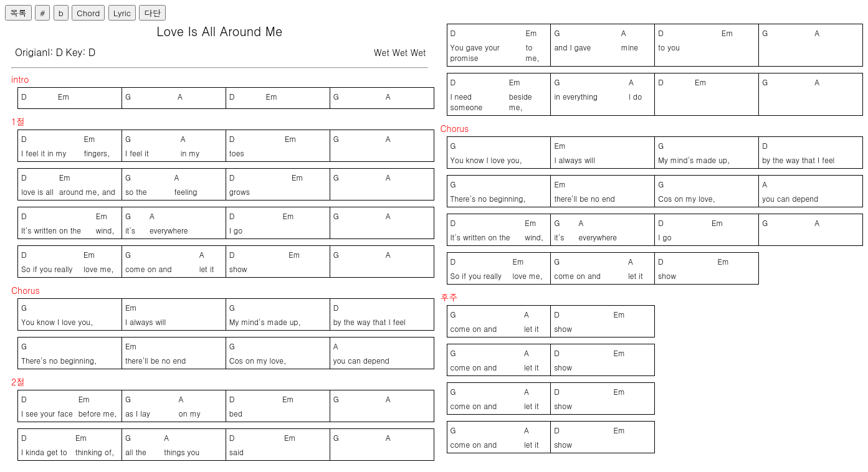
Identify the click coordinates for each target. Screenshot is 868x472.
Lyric (122, 13)
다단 (152, 13)
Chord (88, 13)
